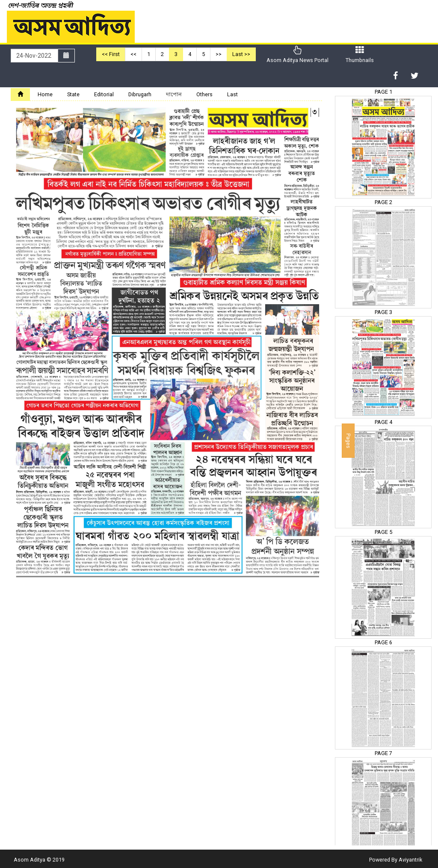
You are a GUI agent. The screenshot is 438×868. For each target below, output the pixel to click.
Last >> (241, 54)
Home (45, 94)
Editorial (104, 94)
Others (204, 94)
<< (133, 54)
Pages (348, 440)
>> (219, 54)
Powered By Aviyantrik (396, 860)
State (73, 94)
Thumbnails (360, 55)
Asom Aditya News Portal (297, 55)
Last (232, 94)
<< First (111, 54)
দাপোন (174, 94)
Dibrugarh (140, 94)
